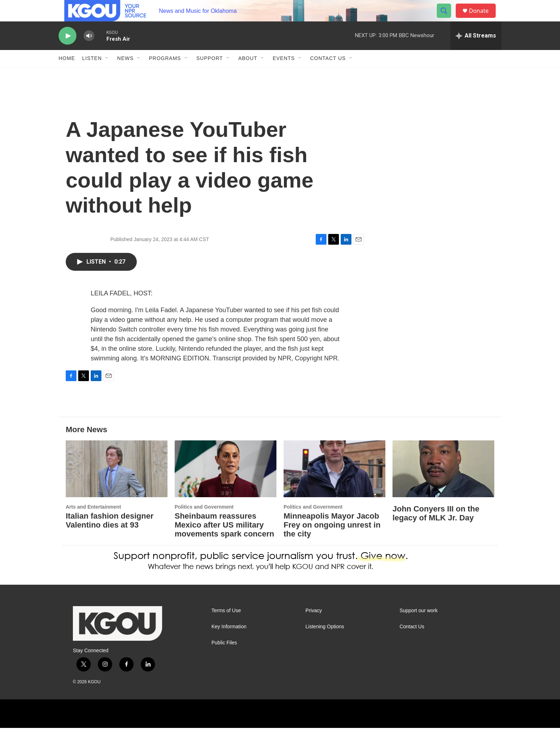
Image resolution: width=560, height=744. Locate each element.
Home (67, 74)
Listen (92, 74)
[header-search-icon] (447, 19)
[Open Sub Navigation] (107, 74)
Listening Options (325, 643)
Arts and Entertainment (93, 523)
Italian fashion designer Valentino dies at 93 (110, 536)
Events (284, 74)
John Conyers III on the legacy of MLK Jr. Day (436, 529)
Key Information (229, 643)
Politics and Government (204, 523)
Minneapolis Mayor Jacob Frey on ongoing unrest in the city (332, 541)
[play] (67, 52)
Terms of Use (226, 627)
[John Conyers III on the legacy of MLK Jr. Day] (443, 485)
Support (210, 74)
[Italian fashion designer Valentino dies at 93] (117, 485)
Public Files (224, 659)
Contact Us (328, 74)
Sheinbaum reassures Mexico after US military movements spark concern (224, 541)
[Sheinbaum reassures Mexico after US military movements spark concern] (226, 485)
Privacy (314, 627)
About (248, 74)
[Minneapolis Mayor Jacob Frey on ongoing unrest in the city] (334, 485)
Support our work (419, 627)
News (125, 74)
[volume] (89, 52)
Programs (165, 74)
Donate (483, 19)
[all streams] (476, 52)
